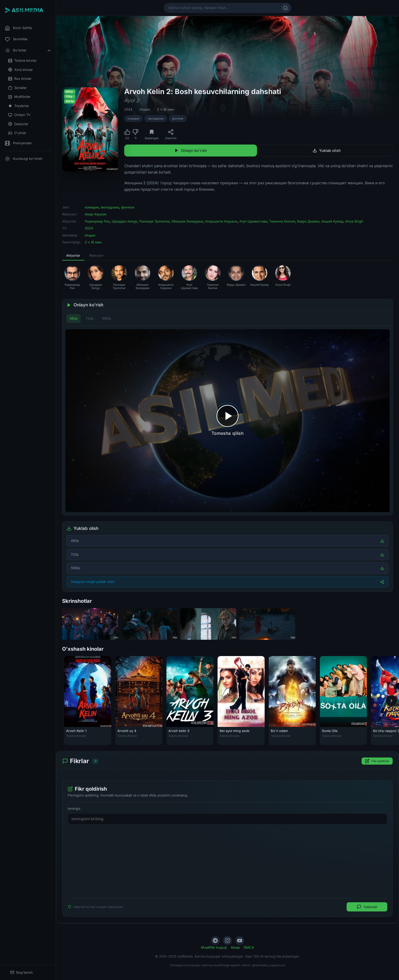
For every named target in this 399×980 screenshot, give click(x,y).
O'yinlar (17, 133)
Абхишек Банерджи (187, 221)
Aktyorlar (73, 255)
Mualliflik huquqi (214, 947)
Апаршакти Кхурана (221, 221)
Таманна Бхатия (282, 221)
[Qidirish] (286, 8)
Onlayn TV (19, 115)
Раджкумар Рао (97, 221)
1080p (106, 318)
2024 (128, 109)
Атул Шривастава (253, 221)
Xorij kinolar (20, 70)
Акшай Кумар (332, 221)
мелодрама (156, 119)
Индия (145, 109)
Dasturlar (18, 124)
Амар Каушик (96, 214)
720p (90, 318)
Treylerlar (19, 106)
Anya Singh (354, 221)
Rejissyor (96, 255)
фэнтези (178, 119)
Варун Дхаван (308, 221)
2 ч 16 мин (166, 109)
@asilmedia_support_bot (269, 965)
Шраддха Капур (124, 221)
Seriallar (17, 88)
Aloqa (235, 947)
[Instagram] (227, 940)
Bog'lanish (22, 972)
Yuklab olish (327, 151)
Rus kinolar (20, 79)
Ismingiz (74, 809)
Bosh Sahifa (18, 28)
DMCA (249, 947)
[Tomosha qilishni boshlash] (227, 421)
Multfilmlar (19, 97)
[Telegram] (215, 940)
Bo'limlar (28, 50)
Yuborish (367, 907)
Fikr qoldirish (377, 761)
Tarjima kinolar (22, 61)
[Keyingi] (391, 701)
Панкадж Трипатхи (154, 221)
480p (74, 318)
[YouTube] (240, 940)
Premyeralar (18, 143)
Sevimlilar (16, 39)
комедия (133, 119)
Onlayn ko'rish (191, 151)
